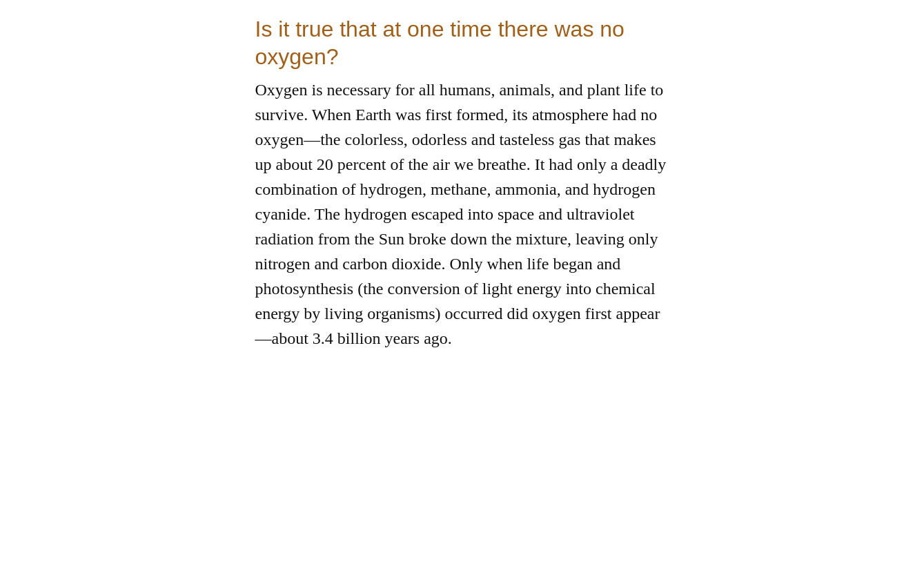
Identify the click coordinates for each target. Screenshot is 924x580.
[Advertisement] (462, 483)
